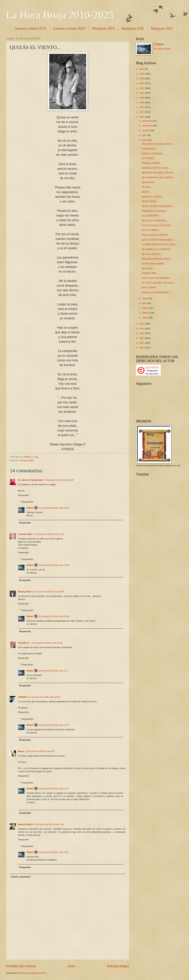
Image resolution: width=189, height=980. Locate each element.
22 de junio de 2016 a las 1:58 (49, 824)
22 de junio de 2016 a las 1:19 (53, 789)
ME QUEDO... (149, 182)
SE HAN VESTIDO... (152, 254)
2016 (142, 117)
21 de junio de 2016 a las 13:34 (54, 508)
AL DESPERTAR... (151, 216)
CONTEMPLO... (150, 149)
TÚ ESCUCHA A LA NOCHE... (157, 225)
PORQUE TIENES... (152, 163)
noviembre (148, 126)
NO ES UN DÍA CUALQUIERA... (158, 206)
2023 (142, 83)
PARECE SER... (150, 273)
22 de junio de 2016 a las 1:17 (53, 671)
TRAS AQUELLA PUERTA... (156, 235)
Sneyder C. (24, 643)
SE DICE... (147, 187)
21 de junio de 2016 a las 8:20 (59, 480)
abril (145, 303)
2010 (142, 348)
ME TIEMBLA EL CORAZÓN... (157, 249)
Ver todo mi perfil (162, 49)
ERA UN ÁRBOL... (151, 230)
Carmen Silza (25, 534)
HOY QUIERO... (150, 288)
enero (145, 318)
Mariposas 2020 (132, 28)
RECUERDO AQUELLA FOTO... (158, 144)
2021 (142, 93)
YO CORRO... (149, 158)
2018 (142, 107)
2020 (142, 98)
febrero (146, 313)
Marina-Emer (25, 592)
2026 (142, 69)
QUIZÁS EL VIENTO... (153, 197)
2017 (142, 112)
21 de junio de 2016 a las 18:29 (54, 616)
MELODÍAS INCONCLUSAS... (157, 259)
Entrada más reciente (21, 966)
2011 (142, 343)
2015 (142, 324)
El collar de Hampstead (30, 480)
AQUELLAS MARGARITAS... (156, 292)
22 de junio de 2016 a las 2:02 (53, 852)
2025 (142, 74)
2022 (142, 88)
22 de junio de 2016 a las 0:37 (40, 751)
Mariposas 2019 (103, 28)
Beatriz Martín (25, 824)
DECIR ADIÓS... (150, 201)
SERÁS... (146, 192)
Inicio (71, 966)
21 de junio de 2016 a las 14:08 (48, 592)
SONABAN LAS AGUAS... (155, 211)
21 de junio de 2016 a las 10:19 (49, 534)
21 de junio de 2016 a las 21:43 (47, 643)
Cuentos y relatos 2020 (69, 28)
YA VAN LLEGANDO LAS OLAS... (159, 283)
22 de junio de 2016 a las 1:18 (53, 725)
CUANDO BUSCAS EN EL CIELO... (160, 244)
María (21, 751)
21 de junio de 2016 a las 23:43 (44, 697)
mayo (145, 298)
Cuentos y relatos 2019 (30, 28)
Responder (23, 495)
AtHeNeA (23, 697)
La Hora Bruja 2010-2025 (60, 15)
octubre (146, 130)
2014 (142, 329)
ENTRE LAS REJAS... (153, 154)
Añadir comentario (21, 877)
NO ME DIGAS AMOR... (154, 264)
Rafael (30, 508)
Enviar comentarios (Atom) (33, 973)
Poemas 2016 (27, 460)
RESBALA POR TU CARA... (156, 168)
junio (145, 140)
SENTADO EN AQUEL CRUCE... (158, 173)
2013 (142, 333)
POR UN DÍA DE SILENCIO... (156, 278)
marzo (146, 308)
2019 (142, 103)
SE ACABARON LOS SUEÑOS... (158, 177)
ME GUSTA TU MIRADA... (155, 221)
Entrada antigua (118, 966)
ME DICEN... (148, 268)
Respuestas (27, 502)
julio (144, 135)
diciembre (147, 121)
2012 (142, 338)
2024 (142, 78)
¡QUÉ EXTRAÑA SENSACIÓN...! (158, 240)
